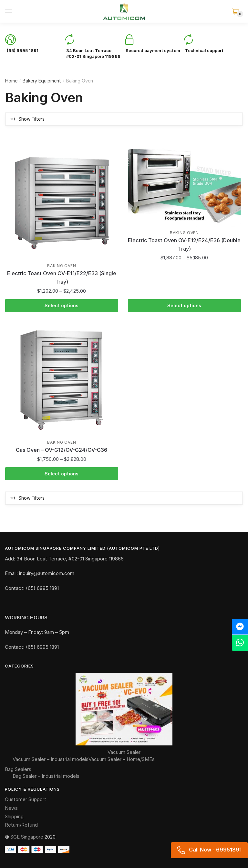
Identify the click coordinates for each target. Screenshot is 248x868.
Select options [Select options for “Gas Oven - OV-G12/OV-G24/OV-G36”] (62, 474)
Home (11, 81)
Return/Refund (21, 825)
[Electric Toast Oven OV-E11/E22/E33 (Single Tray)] (62, 203)
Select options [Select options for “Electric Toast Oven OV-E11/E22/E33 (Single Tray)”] (62, 305)
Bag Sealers (18, 769)
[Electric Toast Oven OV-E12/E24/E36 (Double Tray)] (184, 187)
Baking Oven (62, 266)
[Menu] (9, 11)
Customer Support (26, 799)
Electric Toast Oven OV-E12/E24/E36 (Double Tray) (184, 244)
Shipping (14, 816)
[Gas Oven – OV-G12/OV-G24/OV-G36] (62, 380)
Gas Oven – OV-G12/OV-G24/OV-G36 (62, 450)
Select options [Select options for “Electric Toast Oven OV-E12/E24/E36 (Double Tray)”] (184, 305)
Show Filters (31, 119)
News (11, 808)
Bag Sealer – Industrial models (46, 776)
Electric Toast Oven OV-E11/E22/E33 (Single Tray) (62, 277)
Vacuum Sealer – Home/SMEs (122, 759)
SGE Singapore (27, 837)
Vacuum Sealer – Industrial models (51, 759)
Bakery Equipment (42, 81)
